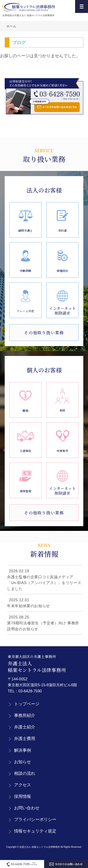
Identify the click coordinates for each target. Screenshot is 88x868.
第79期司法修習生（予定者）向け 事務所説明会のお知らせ (43, 626)
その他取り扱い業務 (44, 333)
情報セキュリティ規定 (35, 831)
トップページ (27, 704)
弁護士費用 (25, 739)
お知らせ (23, 762)
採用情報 (23, 796)
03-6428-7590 (30, 691)
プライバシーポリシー (35, 820)
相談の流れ (25, 773)
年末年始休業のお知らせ (29, 606)
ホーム (11, 26)
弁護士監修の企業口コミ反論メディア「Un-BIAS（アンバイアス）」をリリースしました (44, 583)
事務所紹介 (25, 715)
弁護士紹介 (25, 727)
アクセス (23, 785)
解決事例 (23, 750)
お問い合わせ (27, 808)
